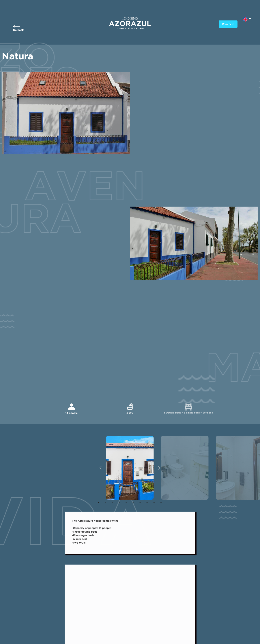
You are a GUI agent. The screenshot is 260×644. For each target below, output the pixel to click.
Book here (228, 24)
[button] (247, 19)
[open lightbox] (127, 468)
